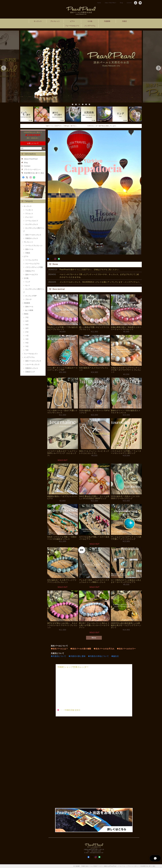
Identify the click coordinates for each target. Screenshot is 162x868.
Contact (129, 3)
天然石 (124, 21)
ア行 (27, 317)
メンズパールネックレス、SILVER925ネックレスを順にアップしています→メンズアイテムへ (100, 282)
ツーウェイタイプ (32, 221)
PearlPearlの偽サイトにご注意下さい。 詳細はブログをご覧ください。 (90, 270)
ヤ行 (27, 343)
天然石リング (30, 372)
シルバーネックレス (32, 364)
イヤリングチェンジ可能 (34, 267)
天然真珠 (107, 21)
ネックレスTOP (31, 296)
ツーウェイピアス (32, 260)
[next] (158, 68)
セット (28, 285)
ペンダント (29, 210)
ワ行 (27, 350)
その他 (90, 21)
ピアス (72, 21)
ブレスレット (55, 21)
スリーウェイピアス (32, 264)
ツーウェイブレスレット (34, 246)
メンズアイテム (90, 26)
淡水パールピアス (32, 275)
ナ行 (27, 332)
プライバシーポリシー (32, 169)
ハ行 (27, 336)
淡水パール (29, 249)
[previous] (4, 68)
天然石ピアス (30, 271)
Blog (121, 3)
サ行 (27, 325)
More (94, 638)
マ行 (27, 339)
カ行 (27, 321)
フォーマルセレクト (72, 26)
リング (28, 282)
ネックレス (38, 21)
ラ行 (27, 346)
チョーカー (29, 217)
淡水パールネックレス (33, 235)
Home (99, 3)
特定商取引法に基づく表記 (34, 173)
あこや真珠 (29, 310)
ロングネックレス (32, 224)
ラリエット (29, 214)
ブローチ (28, 299)
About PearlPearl (111, 3)
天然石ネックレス (32, 238)
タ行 (27, 328)
